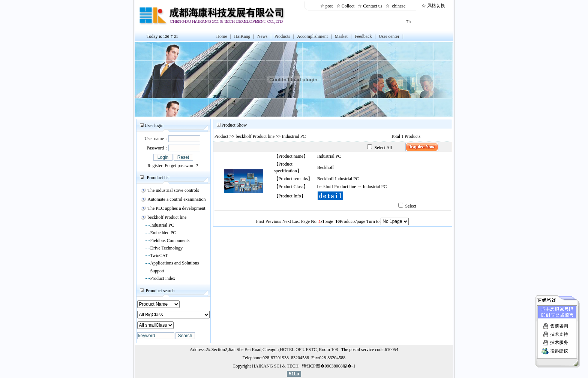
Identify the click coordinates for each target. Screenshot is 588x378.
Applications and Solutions (174, 263)
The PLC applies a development (177, 208)
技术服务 (559, 341)
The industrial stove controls (173, 190)
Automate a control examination (177, 199)
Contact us (374, 6)
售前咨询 (559, 325)
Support (157, 271)
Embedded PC (163, 233)
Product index (163, 278)
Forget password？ (182, 166)
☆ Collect (347, 6)
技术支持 (559, 333)
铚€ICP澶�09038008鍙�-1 (329, 366)
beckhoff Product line (167, 217)
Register (155, 166)
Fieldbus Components (170, 241)
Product (221, 136)
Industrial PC (162, 225)
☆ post (328, 6)
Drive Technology (166, 248)
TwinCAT (159, 255)
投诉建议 (559, 350)
